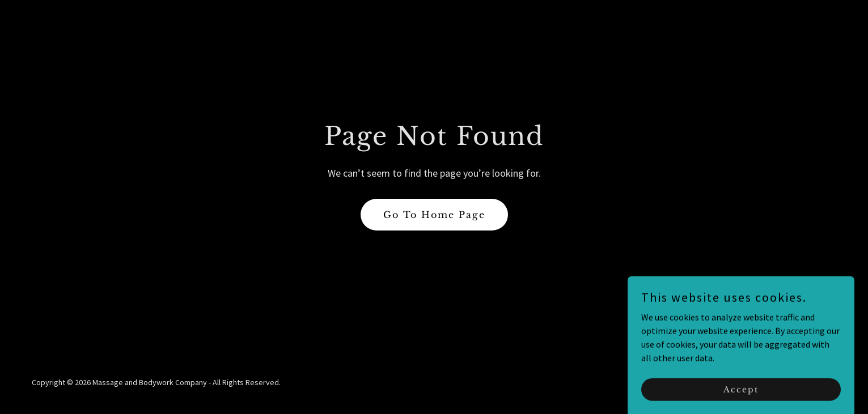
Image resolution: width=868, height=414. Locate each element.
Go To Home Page (434, 215)
